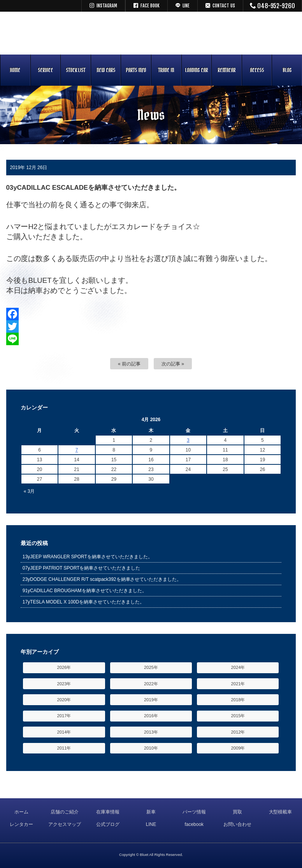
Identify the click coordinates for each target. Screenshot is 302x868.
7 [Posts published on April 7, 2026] (77, 450)
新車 (151, 812)
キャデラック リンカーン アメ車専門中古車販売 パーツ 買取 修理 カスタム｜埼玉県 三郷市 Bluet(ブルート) (151, 33)
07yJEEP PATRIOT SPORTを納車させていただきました (82, 568)
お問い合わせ (237, 824)
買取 (237, 812)
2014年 (64, 732)
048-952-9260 (273, 6)
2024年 (238, 667)
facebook (194, 824)
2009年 (238, 748)
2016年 (151, 716)
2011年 (64, 748)
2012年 (238, 732)
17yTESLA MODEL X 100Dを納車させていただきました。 (83, 602)
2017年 (64, 716)
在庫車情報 (108, 812)
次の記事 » (173, 364)
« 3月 (29, 491)
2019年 (151, 700)
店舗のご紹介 (65, 812)
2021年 (238, 684)
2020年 (64, 700)
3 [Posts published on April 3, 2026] (188, 440)
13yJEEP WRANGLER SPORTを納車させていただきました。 (88, 557)
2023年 (64, 684)
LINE (151, 824)
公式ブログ (108, 824)
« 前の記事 (129, 364)
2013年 (151, 732)
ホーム (21, 812)
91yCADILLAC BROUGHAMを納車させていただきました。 (85, 591)
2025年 (151, 667)
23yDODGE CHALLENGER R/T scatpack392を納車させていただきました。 (102, 579)
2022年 (151, 684)
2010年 (151, 748)
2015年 (238, 716)
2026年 (64, 667)
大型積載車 (281, 812)
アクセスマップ (65, 824)
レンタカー (21, 824)
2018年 (238, 700)
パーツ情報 (194, 812)
